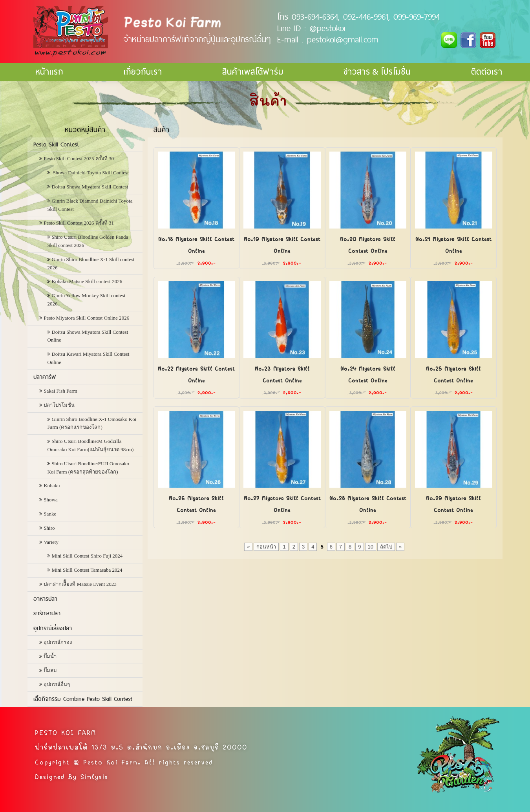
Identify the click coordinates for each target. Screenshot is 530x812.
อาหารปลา (45, 599)
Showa (50, 500)
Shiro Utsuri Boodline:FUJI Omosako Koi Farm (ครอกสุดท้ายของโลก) (88, 468)
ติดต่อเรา (487, 72)
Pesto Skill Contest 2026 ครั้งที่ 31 (79, 223)
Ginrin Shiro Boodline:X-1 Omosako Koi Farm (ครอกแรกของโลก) (92, 423)
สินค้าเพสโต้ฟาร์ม (253, 72)
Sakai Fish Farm (60, 391)
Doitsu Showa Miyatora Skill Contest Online (88, 336)
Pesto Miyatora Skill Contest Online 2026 (86, 318)
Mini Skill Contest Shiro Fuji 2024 (87, 556)
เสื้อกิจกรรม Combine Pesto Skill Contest (83, 699)
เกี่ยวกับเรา (143, 72)
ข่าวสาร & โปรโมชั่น (377, 72)
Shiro (49, 528)
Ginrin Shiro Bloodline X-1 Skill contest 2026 (91, 263)
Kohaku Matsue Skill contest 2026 (87, 281)
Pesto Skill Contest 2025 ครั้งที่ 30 (79, 158)
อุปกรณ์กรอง (58, 642)
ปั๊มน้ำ (50, 656)
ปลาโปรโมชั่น (59, 405)
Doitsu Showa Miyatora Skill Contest (90, 187)
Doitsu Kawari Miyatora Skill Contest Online (88, 358)
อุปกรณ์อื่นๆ (57, 684)
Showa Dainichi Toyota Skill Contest (90, 173)
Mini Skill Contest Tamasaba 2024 (87, 570)
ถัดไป (386, 547)
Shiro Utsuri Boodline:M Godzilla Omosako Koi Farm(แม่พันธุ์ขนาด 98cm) (90, 445)
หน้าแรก (49, 72)
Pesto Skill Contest (56, 144)
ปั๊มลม (50, 670)
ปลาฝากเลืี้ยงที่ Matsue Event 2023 (80, 584)
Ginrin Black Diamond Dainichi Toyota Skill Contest (90, 205)
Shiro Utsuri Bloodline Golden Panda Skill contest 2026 (88, 241)
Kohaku (52, 486)
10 (371, 547)
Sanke (50, 514)
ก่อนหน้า (266, 547)
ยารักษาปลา (47, 613)
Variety (51, 542)
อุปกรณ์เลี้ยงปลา (53, 628)
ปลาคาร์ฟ (45, 377)
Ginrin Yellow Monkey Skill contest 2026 (86, 300)
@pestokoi (327, 28)
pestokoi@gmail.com (343, 39)
